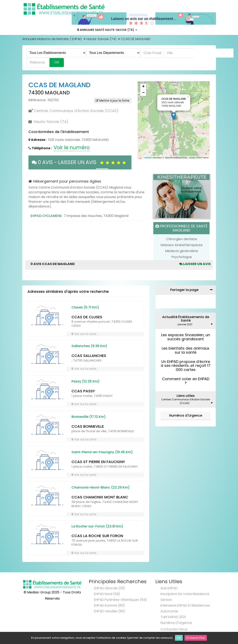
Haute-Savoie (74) (101, 39)
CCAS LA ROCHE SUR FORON (97, 536)
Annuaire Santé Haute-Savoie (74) (107, 30)
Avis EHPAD (169, 588)
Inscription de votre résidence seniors (185, 597)
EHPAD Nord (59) (107, 594)
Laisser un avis (195, 264)
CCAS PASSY (83, 391)
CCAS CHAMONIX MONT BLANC (100, 497)
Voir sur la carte (84, 334)
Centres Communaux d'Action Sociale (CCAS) (76, 111)
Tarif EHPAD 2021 (173, 617)
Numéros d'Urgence (186, 415)
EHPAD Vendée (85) (110, 611)
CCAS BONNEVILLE (88, 426)
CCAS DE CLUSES (87, 317)
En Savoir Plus (196, 638)
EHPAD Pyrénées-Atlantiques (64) (120, 600)
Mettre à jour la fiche (113, 101)
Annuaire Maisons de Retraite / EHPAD (52, 39)
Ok (179, 638)
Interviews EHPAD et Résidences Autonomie (185, 608)
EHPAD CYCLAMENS (46, 216)
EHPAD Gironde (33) (109, 588)
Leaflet (148, 158)
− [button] (143, 93)
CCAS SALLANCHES (89, 356)
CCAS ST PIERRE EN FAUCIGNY (98, 462)
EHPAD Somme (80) (109, 605)
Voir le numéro (72, 148)
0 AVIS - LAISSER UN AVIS (80, 162)
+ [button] (143, 87)
